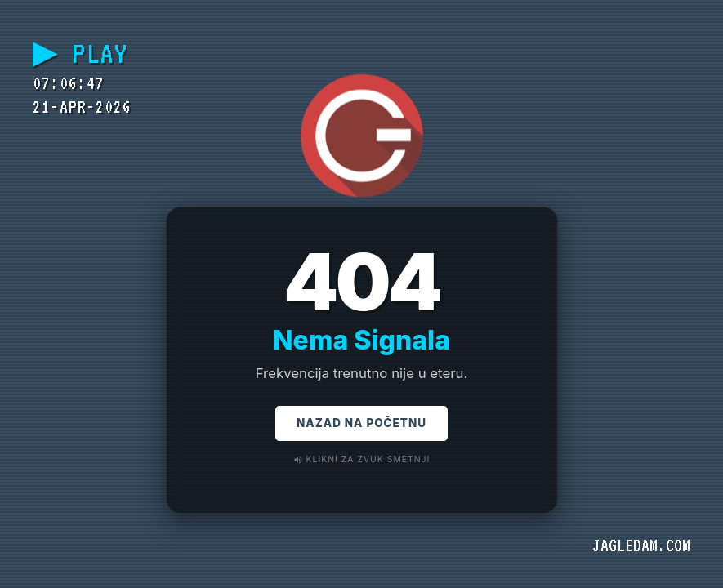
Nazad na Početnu (361, 426)
